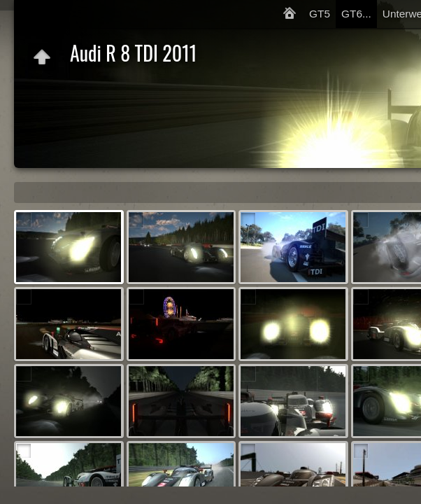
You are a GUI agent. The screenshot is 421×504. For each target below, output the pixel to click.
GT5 (320, 14)
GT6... (356, 14)
